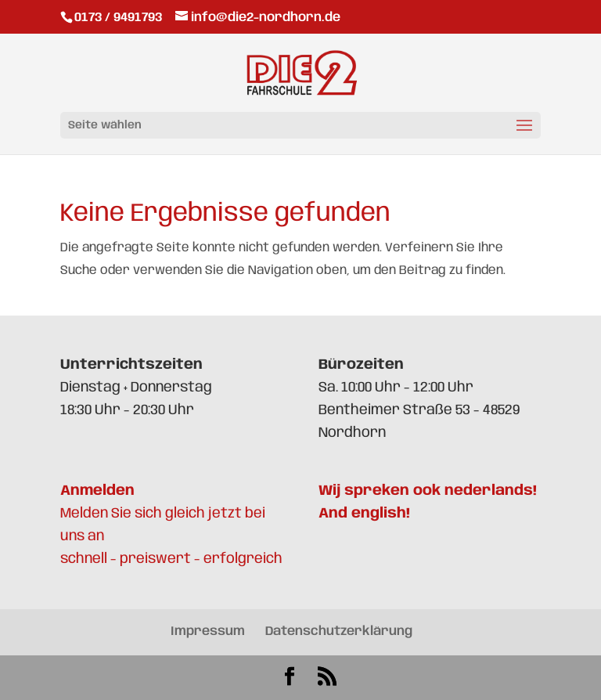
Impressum (208, 631)
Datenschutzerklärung (339, 631)
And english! (364, 514)
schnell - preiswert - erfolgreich (171, 559)
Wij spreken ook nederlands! (428, 491)
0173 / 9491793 (120, 18)
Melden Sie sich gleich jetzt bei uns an (163, 514)
